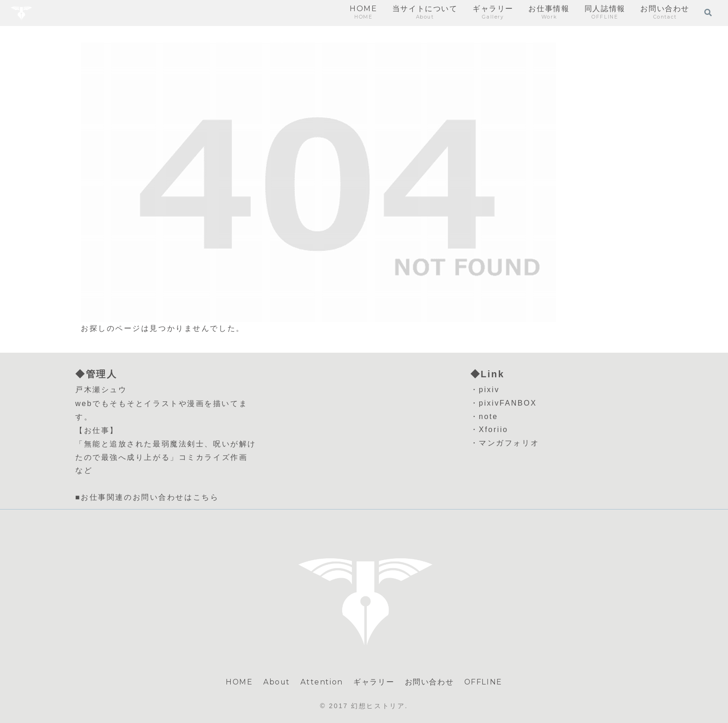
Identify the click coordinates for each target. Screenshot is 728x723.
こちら (206, 497)
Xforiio (493, 429)
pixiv (489, 390)
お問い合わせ (429, 682)
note (488, 416)
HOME (239, 682)
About (277, 682)
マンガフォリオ (509, 443)
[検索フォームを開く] (708, 13)
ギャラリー (374, 682)
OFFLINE (484, 682)
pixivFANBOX (508, 403)
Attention (322, 682)
